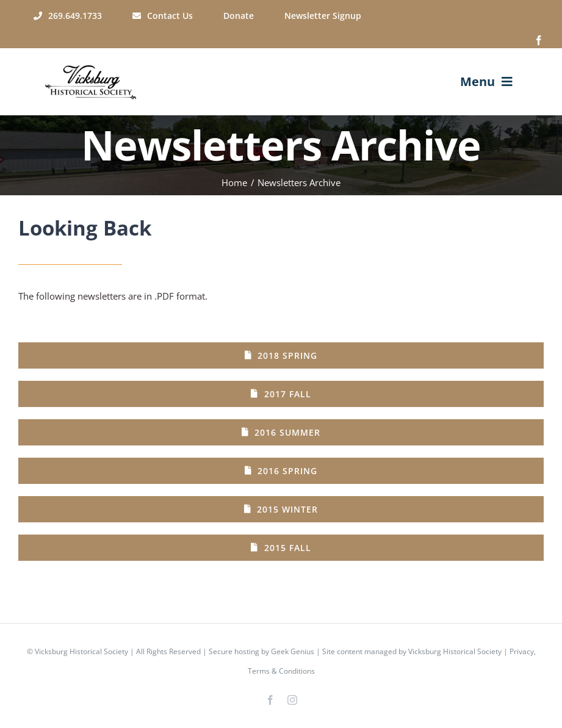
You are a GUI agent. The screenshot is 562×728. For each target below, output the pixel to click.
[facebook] (539, 40)
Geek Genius (293, 651)
